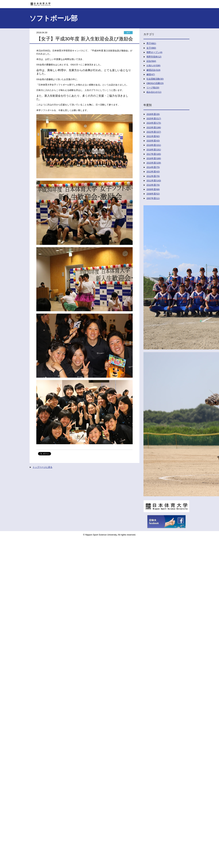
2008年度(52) (153, 194)
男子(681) (151, 43)
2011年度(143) (154, 181)
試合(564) (151, 61)
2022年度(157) (154, 132)
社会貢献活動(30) (155, 79)
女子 (128, 33)
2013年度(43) (153, 172)
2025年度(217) (154, 119)
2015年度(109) (154, 163)
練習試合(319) (153, 70)
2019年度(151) (154, 145)
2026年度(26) (153, 114)
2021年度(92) (153, 136)
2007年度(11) (153, 198)
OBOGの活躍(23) (155, 83)
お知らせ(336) (153, 65)
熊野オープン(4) (154, 52)
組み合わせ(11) (154, 92)
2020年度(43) (153, 141)
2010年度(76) (153, 185)
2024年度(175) (154, 123)
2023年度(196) (154, 127)
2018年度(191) (154, 150)
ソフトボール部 (53, 18)
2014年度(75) (153, 167)
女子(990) (151, 48)
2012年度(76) (153, 176)
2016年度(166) (154, 158)
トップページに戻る (42, 467)
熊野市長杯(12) (154, 57)
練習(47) (151, 74)
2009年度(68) (153, 189)
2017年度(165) (154, 154)
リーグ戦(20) (153, 88)
